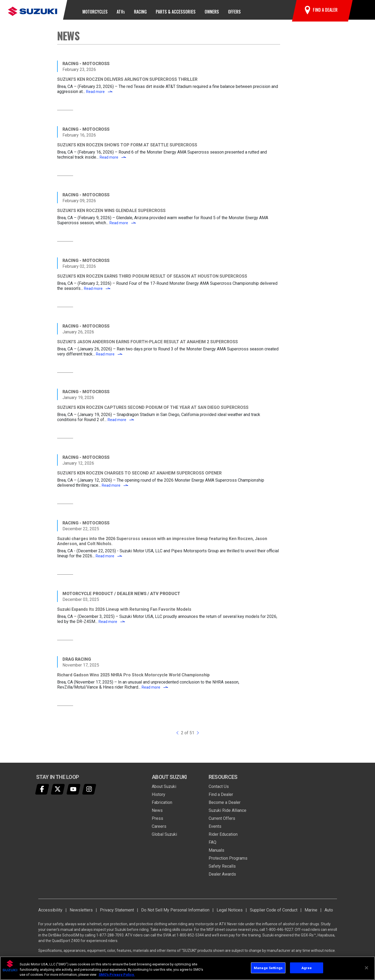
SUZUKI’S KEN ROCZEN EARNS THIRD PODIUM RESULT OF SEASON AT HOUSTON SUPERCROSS (152, 280)
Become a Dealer (225, 806)
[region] (187, 968)
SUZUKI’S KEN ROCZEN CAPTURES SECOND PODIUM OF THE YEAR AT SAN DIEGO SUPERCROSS (153, 411)
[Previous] (178, 737)
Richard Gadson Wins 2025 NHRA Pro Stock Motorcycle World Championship (133, 679)
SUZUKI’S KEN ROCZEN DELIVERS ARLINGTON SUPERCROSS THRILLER (127, 83)
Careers (159, 830)
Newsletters (81, 913)
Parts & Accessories (176, 12)
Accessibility (50, 913)
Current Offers (222, 822)
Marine (311, 913)
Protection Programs (228, 862)
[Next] (197, 737)
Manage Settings (268, 968)
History (159, 798)
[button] (361, 12)
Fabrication (162, 806)
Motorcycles (95, 12)
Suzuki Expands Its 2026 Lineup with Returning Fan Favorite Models (124, 613)
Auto (329, 913)
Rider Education (223, 838)
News (157, 814)
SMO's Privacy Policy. (117, 975)
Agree (307, 968)
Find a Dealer (221, 798)
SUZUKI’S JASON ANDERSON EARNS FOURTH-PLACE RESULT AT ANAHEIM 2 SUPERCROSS (148, 345)
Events (215, 830)
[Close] (366, 968)
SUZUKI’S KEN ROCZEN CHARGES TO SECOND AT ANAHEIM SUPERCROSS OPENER (139, 477)
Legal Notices (230, 913)
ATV (121, 12)
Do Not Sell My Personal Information (175, 913)
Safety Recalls (222, 870)
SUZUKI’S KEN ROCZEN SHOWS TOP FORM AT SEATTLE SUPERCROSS (127, 149)
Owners (212, 12)
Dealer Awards (222, 878)
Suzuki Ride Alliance (227, 814)
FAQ (212, 846)
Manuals (216, 854)
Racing (140, 12)
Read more (99, 95)
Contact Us (219, 790)
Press (157, 822)
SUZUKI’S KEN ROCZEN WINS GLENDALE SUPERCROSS (111, 214)
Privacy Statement (117, 913)
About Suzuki (164, 790)
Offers (234, 12)
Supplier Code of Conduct (274, 913)
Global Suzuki (164, 838)
